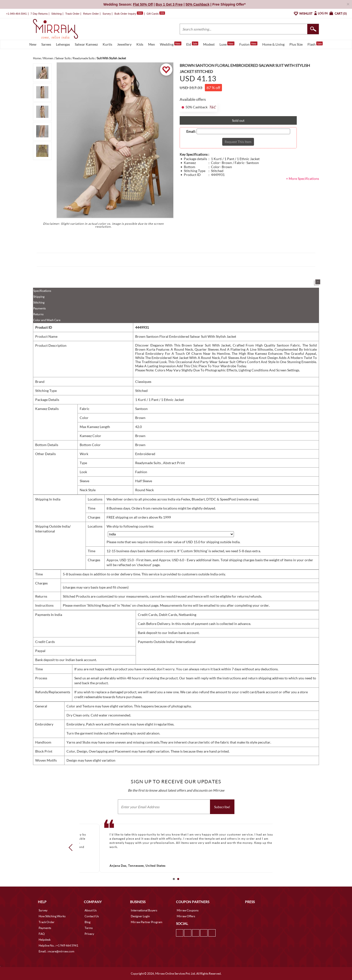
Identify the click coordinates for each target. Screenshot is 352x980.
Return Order (91, 14)
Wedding (171, 44)
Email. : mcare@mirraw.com (56, 951)
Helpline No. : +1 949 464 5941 (58, 945)
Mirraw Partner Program (147, 922)
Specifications (42, 291)
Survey (107, 14)
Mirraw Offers (186, 916)
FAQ (42, 934)
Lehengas (63, 44)
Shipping (39, 297)
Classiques (143, 382)
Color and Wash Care (47, 320)
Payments (39, 308)
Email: (191, 132)
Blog (88, 922)
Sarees (46, 44)
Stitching (39, 302)
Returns (38, 314)
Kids (140, 44)
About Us (91, 910)
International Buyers (144, 910)
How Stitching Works (52, 916)
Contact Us (92, 916)
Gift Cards (156, 14)
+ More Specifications (302, 179)
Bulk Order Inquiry (125, 14)
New (33, 44)
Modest (209, 44)
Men (152, 44)
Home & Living (273, 44)
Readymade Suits (148, 463)
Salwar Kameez (86, 44)
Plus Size (296, 44)
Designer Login (140, 916)
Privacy (89, 934)
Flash (315, 44)
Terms (89, 928)
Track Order (72, 14)
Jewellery (124, 44)
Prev (72, 847)
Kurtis (107, 44)
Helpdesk (45, 940)
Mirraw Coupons (188, 910)
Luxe (227, 44)
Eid (192, 44)
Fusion (248, 44)
